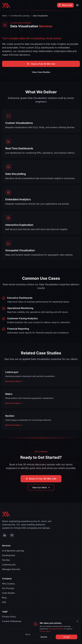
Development (9, 555)
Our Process (8, 588)
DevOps (6, 560)
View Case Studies (41, 72)
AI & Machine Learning (20, 16)
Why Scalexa (8, 584)
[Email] (12, 535)
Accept (66, 637)
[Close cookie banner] (77, 621)
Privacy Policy (9, 617)
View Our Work (41, 488)
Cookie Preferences (12, 621)
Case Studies (8, 593)
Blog (4, 598)
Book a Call (65, 5)
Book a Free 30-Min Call (41, 64)
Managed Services (11, 569)
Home (5, 16)
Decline (44, 637)
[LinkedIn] (5, 535)
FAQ (4, 602)
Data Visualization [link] (40, 16)
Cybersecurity (9, 565)
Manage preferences (56, 629)
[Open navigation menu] (77, 5)
